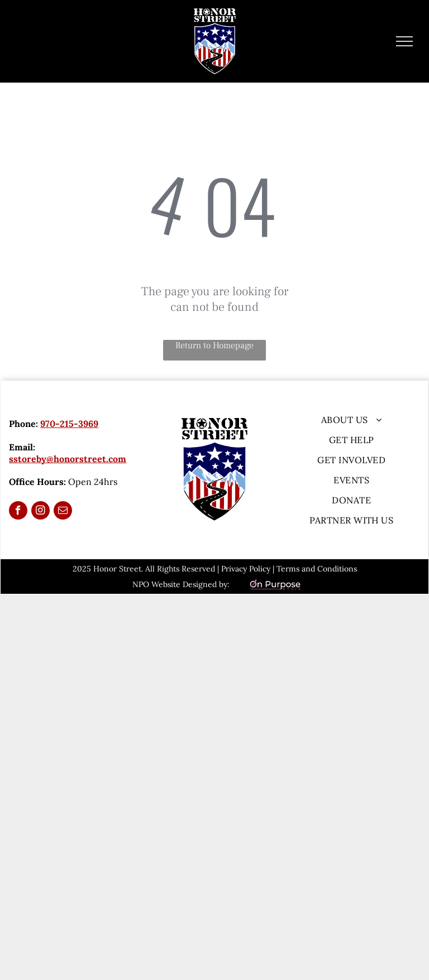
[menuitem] (351, 420)
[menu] (404, 41)
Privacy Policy (246, 569)
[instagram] (40, 512)
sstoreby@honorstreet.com (68, 459)
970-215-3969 (69, 424)
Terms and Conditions (317, 569)
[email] (63, 512)
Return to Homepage (214, 345)
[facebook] (18, 512)
